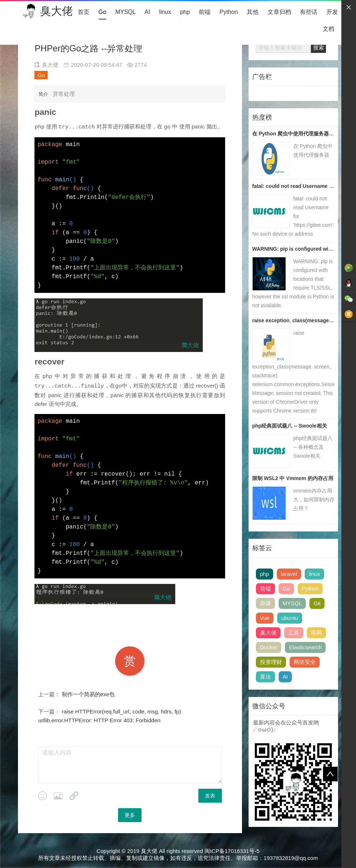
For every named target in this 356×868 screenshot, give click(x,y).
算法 (265, 677)
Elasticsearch (305, 647)
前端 (205, 12)
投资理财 (271, 662)
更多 (130, 814)
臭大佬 (56, 11)
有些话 (309, 12)
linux (165, 12)
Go (102, 12)
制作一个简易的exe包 (88, 693)
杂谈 (265, 603)
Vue (265, 618)
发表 (210, 795)
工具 (294, 633)
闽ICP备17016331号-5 (232, 850)
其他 (253, 12)
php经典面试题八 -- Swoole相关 (290, 426)
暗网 (316, 633)
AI (147, 12)
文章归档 (279, 12)
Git (317, 603)
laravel (289, 574)
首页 (84, 12)
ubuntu (290, 618)
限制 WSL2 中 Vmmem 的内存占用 (293, 478)
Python (229, 12)
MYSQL (125, 12)
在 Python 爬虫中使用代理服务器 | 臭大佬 (300, 134)
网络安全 (305, 662)
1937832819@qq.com (291, 857)
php (185, 12)
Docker (269, 647)
